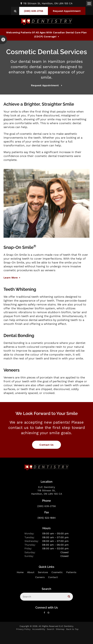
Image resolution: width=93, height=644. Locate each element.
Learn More (11, 278)
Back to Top (72, 629)
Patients (71, 572)
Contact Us (46, 445)
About (31, 572)
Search (50, 629)
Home (20, 572)
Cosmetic (57, 572)
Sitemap (60, 629)
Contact (53, 577)
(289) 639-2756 (46, 506)
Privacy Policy (23, 629)
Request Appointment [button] (67, 11)
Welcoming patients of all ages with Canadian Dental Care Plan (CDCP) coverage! (46, 34)
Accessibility (39, 629)
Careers (40, 577)
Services (43, 572)
